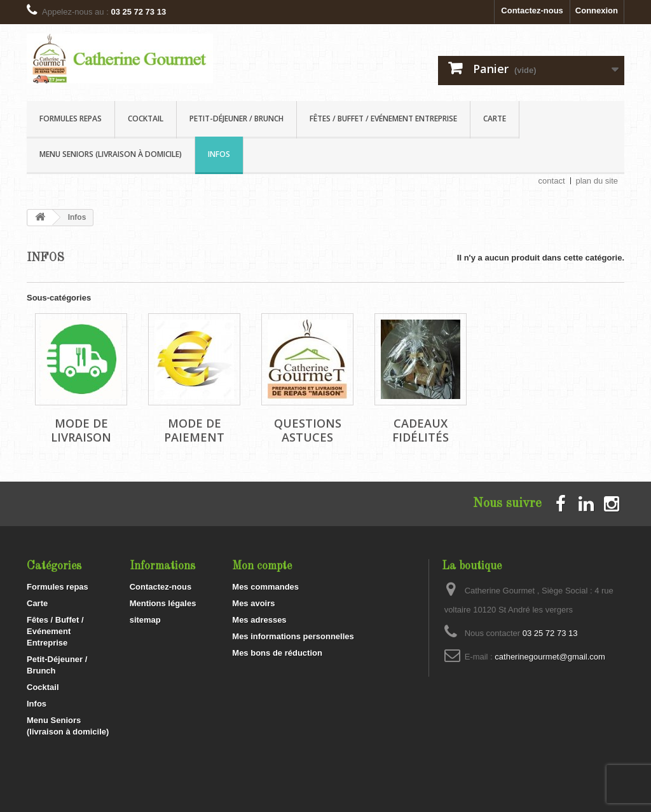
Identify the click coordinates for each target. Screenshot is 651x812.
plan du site (597, 181)
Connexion (597, 10)
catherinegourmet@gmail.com (550, 657)
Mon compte (262, 566)
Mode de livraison (81, 430)
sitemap (145, 620)
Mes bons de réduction (277, 653)
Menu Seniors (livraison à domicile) (111, 154)
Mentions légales (163, 603)
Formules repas (71, 118)
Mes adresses (259, 620)
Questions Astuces (308, 430)
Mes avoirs (253, 603)
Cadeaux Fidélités (421, 430)
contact (552, 181)
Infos (219, 154)
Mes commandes (265, 587)
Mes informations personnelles (293, 636)
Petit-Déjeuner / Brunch (236, 118)
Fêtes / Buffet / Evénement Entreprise (383, 118)
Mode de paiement (194, 430)
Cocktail (146, 118)
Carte (495, 118)
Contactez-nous (532, 10)
